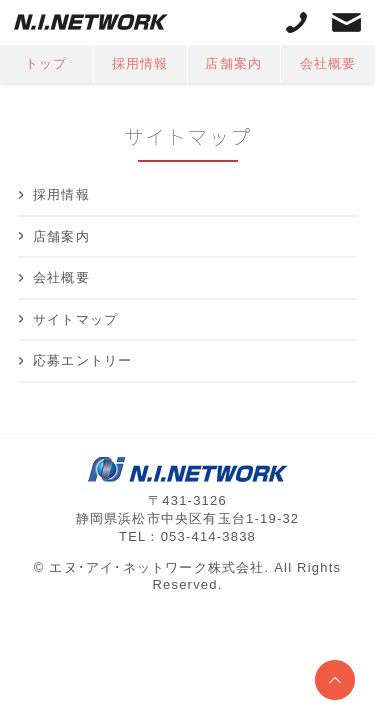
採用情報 (140, 63)
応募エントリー (82, 360)
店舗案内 (233, 63)
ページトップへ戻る (335, 680)
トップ (46, 63)
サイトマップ (75, 319)
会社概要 (328, 63)
